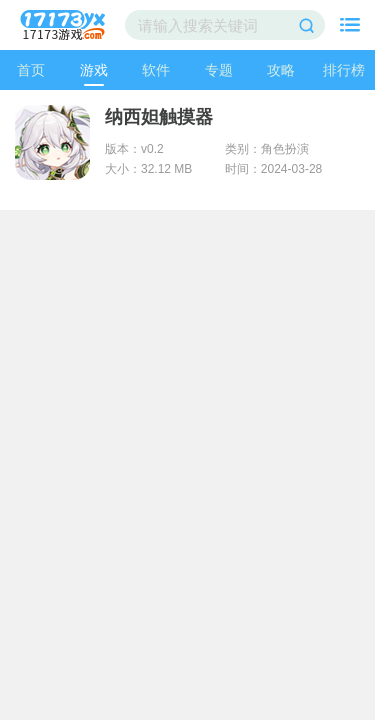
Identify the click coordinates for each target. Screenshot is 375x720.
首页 (31, 70)
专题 (219, 70)
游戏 (94, 70)
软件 (156, 70)
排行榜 (344, 70)
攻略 (281, 70)
